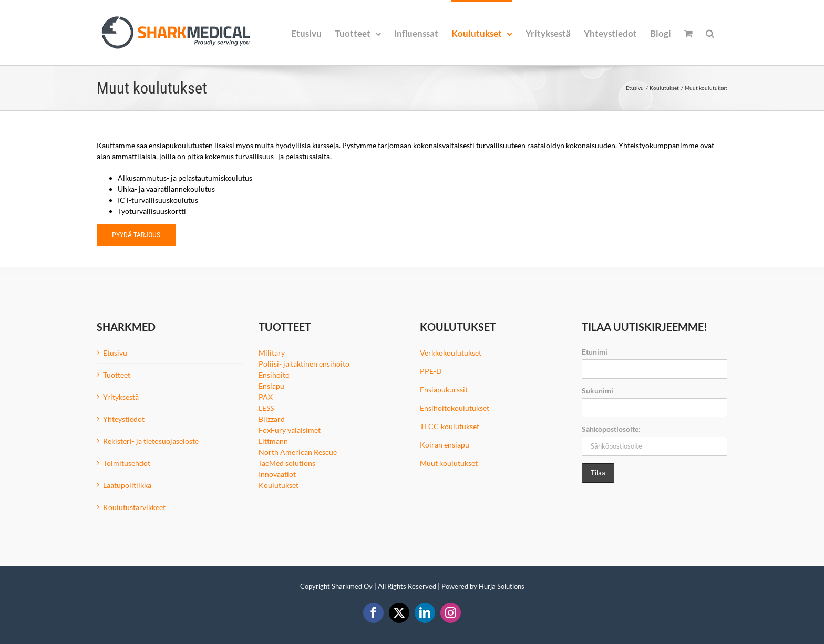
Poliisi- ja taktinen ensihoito (304, 364)
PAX (266, 397)
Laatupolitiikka (127, 485)
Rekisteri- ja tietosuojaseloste (151, 441)
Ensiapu (271, 386)
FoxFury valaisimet (290, 430)
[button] (710, 33)
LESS (266, 408)
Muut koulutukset (449, 463)
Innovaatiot (277, 474)
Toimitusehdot (127, 463)
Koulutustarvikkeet (134, 507)
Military (272, 353)
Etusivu (115, 353)
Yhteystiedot (124, 419)
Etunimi (595, 352)
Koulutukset (279, 485)
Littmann (273, 441)
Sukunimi (598, 391)
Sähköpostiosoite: (611, 429)
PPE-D (431, 371)
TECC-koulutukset (450, 426)
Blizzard (272, 419)
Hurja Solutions (502, 586)
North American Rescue (298, 452)
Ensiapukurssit (444, 389)
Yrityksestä (121, 397)
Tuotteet (117, 375)
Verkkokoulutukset (451, 353)
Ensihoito (274, 375)
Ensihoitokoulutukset (455, 408)
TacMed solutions (287, 463)
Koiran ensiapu (445, 445)
